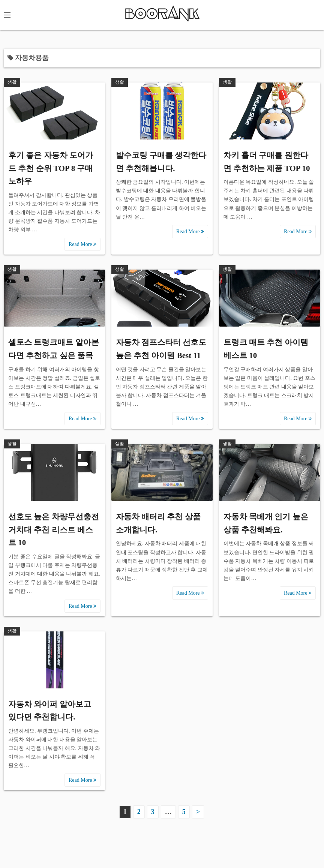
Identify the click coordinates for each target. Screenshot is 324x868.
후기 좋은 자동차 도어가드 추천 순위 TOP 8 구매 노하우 (51, 168)
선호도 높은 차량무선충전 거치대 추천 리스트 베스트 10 (54, 530)
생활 (12, 82)
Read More (82, 244)
